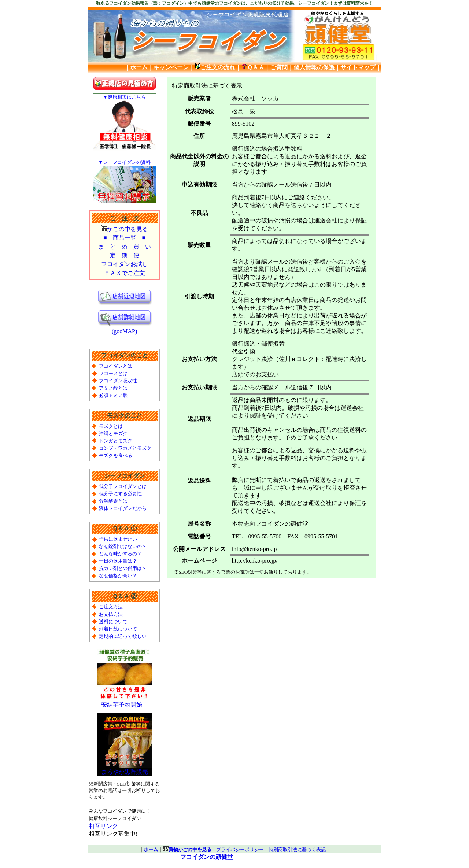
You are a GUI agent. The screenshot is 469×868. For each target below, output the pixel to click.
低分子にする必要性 (120, 494)
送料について (113, 621)
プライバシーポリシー (240, 849)
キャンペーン (171, 67)
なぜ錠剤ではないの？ (123, 546)
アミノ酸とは (113, 388)
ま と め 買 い (125, 247)
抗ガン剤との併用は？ (123, 568)
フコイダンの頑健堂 (207, 857)
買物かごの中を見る (190, 849)
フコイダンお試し (125, 264)
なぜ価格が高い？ (118, 576)
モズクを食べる (116, 455)
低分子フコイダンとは (123, 486)
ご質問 (279, 67)
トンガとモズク (116, 441)
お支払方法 (111, 614)
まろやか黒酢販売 (125, 769)
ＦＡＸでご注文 (125, 273)
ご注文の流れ (215, 67)
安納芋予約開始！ (125, 702)
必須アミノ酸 (113, 395)
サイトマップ (358, 67)
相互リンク (103, 826)
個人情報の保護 (314, 67)
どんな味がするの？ (120, 554)
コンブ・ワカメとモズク (125, 448)
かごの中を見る (128, 229)
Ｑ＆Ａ (253, 67)
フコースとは (113, 373)
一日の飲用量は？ (118, 561)
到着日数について (118, 629)
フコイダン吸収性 (118, 381)
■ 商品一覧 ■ (124, 238)
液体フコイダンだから (123, 508)
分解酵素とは (113, 501)
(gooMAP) (125, 329)
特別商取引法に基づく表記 (297, 849)
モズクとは (111, 426)
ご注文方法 (111, 607)
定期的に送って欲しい (123, 636)
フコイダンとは (116, 366)
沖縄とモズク (113, 433)
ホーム (139, 67)
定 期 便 (125, 255)
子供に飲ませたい (118, 539)
